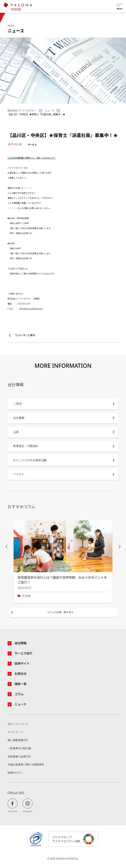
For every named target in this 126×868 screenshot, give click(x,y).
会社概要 (19, 418)
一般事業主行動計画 (19, 749)
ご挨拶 (17, 404)
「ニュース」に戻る (24, 335)
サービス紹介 (24, 653)
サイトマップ (15, 732)
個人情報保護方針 (18, 740)
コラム (19, 694)
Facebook (12, 811)
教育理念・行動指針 (26, 446)
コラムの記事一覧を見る (60, 612)
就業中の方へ (15, 773)
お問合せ (21, 674)
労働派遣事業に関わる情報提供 (26, 765)
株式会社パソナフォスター (22, 111)
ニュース (49, 111)
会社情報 (21, 643)
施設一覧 (21, 684)
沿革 (16, 432)
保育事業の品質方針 (19, 757)
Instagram (28, 811)
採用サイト (22, 663)
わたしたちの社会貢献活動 (30, 460)
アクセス (19, 474)
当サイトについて (18, 724)
